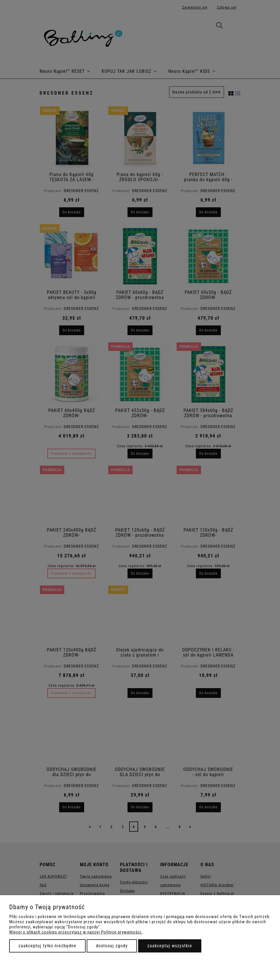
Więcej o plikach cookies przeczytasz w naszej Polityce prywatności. (76, 932)
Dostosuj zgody (112, 946)
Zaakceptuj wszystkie (170, 946)
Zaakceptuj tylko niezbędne (47, 946)
